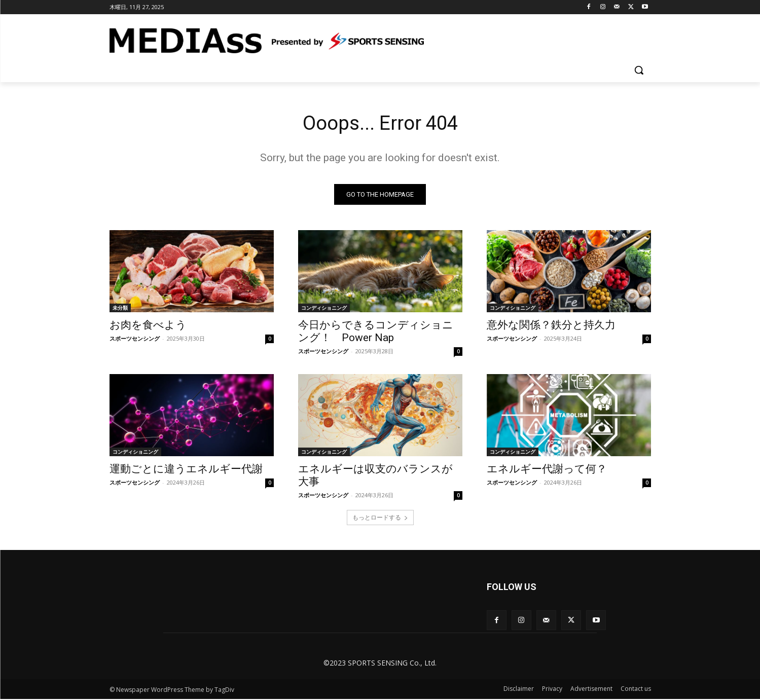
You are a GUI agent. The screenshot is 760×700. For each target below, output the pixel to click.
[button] (639, 70)
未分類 (120, 309)
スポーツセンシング (135, 340)
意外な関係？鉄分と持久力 (551, 326)
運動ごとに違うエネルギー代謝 (186, 470)
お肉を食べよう (148, 326)
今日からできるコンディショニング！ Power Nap (376, 333)
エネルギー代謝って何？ (547, 470)
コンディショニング (324, 309)
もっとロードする (380, 519)
